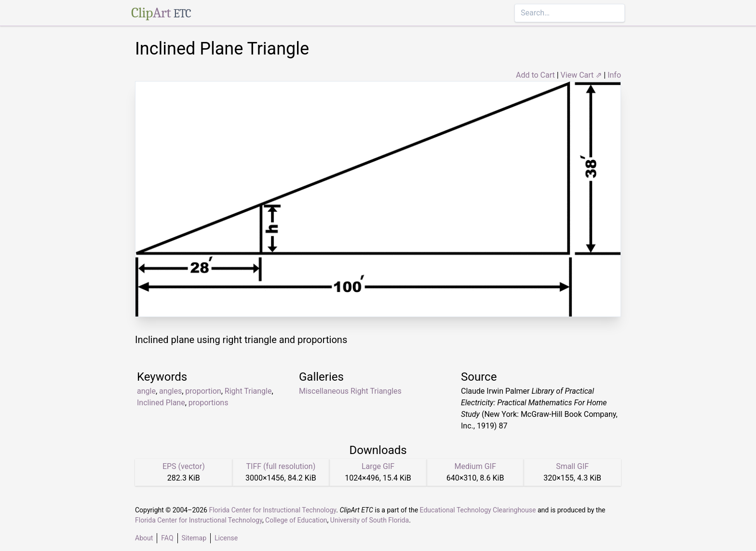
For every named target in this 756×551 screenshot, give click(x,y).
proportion (203, 391)
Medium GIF (475, 466)
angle (146, 391)
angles (170, 391)
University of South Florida (370, 520)
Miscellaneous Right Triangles (350, 391)
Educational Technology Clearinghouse (478, 510)
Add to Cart (535, 75)
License (226, 538)
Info (614, 75)
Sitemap (194, 538)
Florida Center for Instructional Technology (272, 510)
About (144, 538)
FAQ (167, 538)
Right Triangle (248, 391)
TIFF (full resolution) (281, 466)
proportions (209, 403)
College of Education (296, 520)
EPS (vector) (184, 466)
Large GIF (378, 466)
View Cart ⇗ (581, 75)
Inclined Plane (161, 403)
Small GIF (572, 466)
